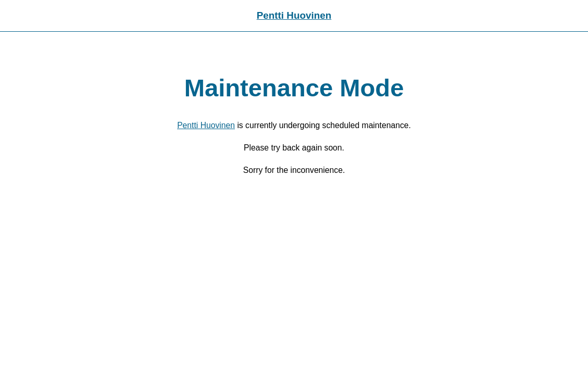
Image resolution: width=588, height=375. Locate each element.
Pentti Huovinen (294, 15)
